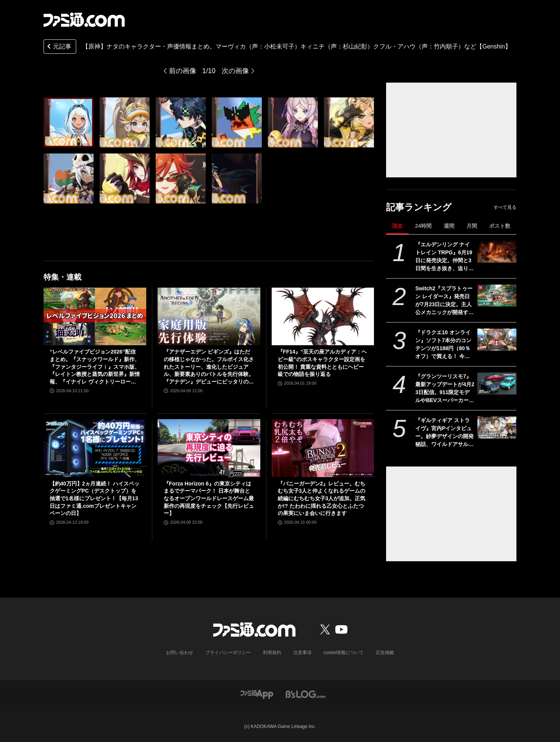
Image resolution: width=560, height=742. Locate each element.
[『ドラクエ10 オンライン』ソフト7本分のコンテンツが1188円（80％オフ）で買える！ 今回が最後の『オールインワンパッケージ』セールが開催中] (497, 340)
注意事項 (302, 653)
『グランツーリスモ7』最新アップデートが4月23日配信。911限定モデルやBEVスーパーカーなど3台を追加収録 (445, 389)
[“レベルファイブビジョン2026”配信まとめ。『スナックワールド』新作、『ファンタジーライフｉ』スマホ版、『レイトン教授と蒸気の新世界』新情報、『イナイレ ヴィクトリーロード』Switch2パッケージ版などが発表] (95, 316)
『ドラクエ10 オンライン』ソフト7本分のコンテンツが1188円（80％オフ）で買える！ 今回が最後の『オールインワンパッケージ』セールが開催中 (444, 345)
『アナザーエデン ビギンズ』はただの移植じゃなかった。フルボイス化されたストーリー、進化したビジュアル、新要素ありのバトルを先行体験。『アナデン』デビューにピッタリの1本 (209, 367)
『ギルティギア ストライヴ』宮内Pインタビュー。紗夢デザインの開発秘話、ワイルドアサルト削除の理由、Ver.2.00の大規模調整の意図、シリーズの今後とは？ (444, 433)
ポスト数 (500, 226)
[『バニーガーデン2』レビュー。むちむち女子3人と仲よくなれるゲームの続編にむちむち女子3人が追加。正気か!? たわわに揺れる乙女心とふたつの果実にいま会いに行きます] (323, 448)
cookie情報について (344, 653)
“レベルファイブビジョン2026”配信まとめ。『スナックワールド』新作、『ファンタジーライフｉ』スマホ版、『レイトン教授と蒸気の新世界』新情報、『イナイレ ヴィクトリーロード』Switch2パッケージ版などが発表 (95, 367)
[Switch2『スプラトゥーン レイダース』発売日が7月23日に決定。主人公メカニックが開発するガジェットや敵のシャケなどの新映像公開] (497, 296)
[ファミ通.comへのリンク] (84, 20)
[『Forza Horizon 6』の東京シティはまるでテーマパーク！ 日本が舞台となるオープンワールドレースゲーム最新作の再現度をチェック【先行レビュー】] (209, 448)
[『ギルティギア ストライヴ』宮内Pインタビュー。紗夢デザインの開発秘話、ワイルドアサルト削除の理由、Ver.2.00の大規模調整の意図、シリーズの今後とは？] (497, 427)
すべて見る (505, 207)
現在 (397, 226)
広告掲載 (385, 653)
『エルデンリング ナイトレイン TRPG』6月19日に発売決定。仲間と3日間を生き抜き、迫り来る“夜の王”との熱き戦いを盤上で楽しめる (444, 257)
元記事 (58, 47)
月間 (472, 226)
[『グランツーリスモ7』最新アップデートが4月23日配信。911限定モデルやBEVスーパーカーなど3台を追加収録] (497, 384)
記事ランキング (419, 207)
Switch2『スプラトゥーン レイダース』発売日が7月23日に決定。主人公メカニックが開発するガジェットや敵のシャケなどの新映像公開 (444, 301)
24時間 (423, 226)
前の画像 (183, 71)
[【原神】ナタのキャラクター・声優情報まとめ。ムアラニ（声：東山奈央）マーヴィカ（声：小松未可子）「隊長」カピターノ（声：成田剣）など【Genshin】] (69, 122)
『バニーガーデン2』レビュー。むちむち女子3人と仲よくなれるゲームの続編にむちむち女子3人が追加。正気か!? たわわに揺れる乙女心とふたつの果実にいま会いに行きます (322, 498)
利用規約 (272, 653)
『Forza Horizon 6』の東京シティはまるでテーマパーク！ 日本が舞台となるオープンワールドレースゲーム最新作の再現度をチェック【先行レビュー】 (209, 498)
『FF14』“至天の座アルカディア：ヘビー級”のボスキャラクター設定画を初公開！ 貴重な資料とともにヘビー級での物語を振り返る (322, 363)
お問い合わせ (180, 653)
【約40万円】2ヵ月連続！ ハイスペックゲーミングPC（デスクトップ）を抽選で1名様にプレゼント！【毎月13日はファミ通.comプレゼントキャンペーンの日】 (95, 498)
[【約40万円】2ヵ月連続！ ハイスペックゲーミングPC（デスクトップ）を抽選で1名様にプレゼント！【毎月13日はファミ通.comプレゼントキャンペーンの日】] (95, 448)
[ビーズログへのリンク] (306, 694)
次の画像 (235, 71)
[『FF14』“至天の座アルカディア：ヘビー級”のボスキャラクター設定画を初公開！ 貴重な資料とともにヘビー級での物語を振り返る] (323, 316)
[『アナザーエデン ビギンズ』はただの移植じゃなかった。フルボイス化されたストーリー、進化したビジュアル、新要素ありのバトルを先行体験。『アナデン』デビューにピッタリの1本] (209, 316)
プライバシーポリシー (228, 653)
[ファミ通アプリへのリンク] (257, 694)
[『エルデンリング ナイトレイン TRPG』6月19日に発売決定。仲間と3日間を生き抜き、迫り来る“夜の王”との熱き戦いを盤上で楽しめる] (497, 252)
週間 (449, 226)
